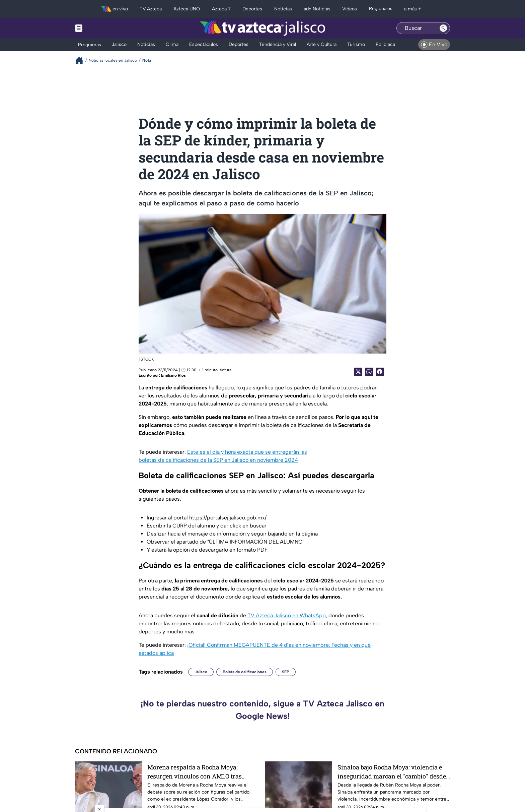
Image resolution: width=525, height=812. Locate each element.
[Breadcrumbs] (82, 60)
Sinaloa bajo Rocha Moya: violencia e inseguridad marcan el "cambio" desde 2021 (392, 772)
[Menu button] (102, 28)
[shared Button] (369, 372)
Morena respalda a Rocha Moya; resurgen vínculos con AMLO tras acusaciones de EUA (195, 772)
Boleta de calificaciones (245, 672)
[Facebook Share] (380, 372)
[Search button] (443, 28)
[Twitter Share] (358, 372)
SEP (286, 672)
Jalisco (201, 672)
